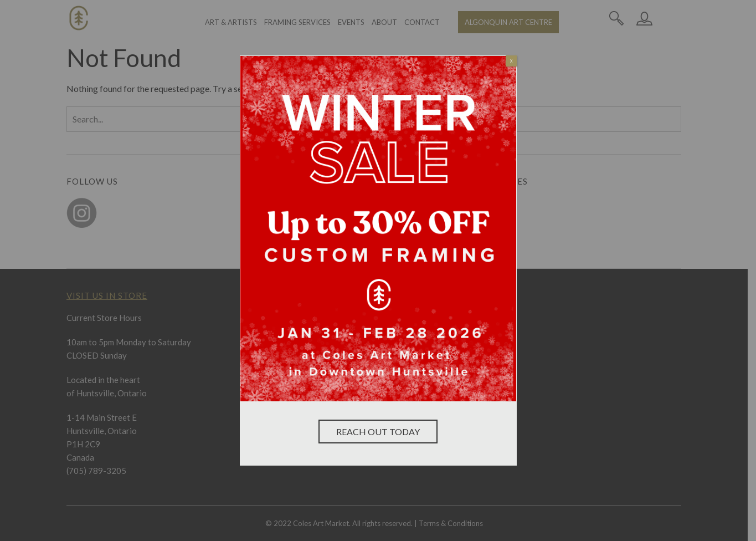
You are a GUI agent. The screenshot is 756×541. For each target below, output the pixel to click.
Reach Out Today (378, 432)
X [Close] (511, 61)
